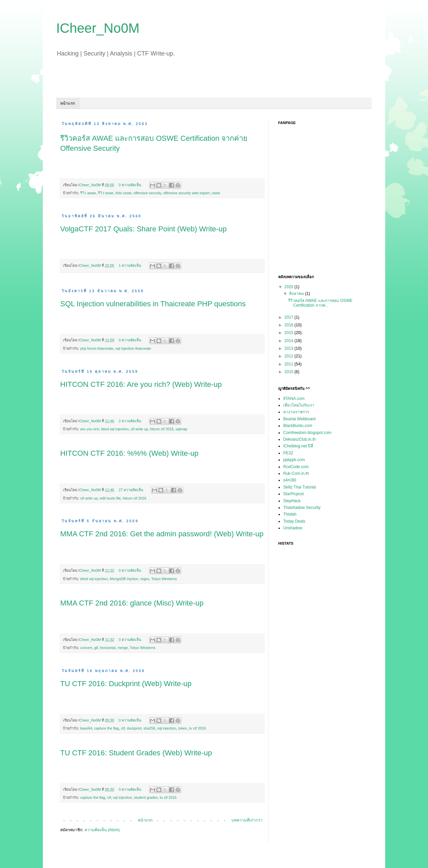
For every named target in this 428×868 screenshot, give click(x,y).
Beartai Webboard (299, 419)
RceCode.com (296, 467)
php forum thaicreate (97, 348)
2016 (290, 325)
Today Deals (294, 521)
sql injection (167, 728)
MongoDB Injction (124, 579)
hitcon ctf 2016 (162, 429)
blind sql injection (115, 429)
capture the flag (106, 728)
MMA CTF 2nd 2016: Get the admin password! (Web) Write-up (162, 534)
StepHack (292, 501)
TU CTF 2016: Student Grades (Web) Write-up (136, 753)
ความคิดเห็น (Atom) (102, 830)
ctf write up (139, 429)
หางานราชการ (296, 412)
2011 (290, 364)
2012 (290, 356)
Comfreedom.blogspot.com (307, 433)
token (183, 728)
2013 (290, 348)
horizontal (108, 648)
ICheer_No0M (90, 185)
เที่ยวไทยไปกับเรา (299, 405)
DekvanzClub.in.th (299, 439)
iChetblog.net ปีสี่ (298, 446)
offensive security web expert (186, 193)
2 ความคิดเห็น (130, 421)
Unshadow (293, 528)
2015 (290, 333)
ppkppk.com (294, 460)
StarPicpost (293, 494)
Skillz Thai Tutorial (299, 487)
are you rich (90, 429)
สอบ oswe (123, 193)
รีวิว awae (88, 193)
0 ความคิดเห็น (130, 185)
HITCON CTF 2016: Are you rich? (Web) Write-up (141, 384)
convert (86, 648)
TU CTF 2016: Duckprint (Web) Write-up (126, 684)
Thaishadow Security (302, 508)
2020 (290, 287)
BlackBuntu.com (298, 426)
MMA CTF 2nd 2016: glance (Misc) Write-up (132, 603)
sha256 (149, 728)
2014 (290, 341)
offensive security (147, 193)
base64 (86, 728)
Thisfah (290, 514)
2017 (290, 317)
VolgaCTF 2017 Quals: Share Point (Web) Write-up (143, 229)
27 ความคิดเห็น (131, 490)
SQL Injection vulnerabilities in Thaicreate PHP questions (153, 304)
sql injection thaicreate (133, 348)
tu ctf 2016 (197, 728)
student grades (146, 797)
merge (123, 648)
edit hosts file (110, 498)
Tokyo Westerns (164, 579)
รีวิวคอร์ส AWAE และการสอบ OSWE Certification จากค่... (320, 303)
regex (145, 579)
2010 (290, 372)
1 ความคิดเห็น (130, 265)
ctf (123, 728)
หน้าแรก (68, 103)
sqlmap (181, 429)
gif (96, 648)
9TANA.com (294, 399)
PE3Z (288, 453)
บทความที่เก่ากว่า (247, 820)
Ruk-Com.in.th (296, 473)
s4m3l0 (290, 480)
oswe (216, 193)
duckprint (134, 728)
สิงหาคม (297, 294)
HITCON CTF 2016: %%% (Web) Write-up (129, 453)
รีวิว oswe (106, 193)
